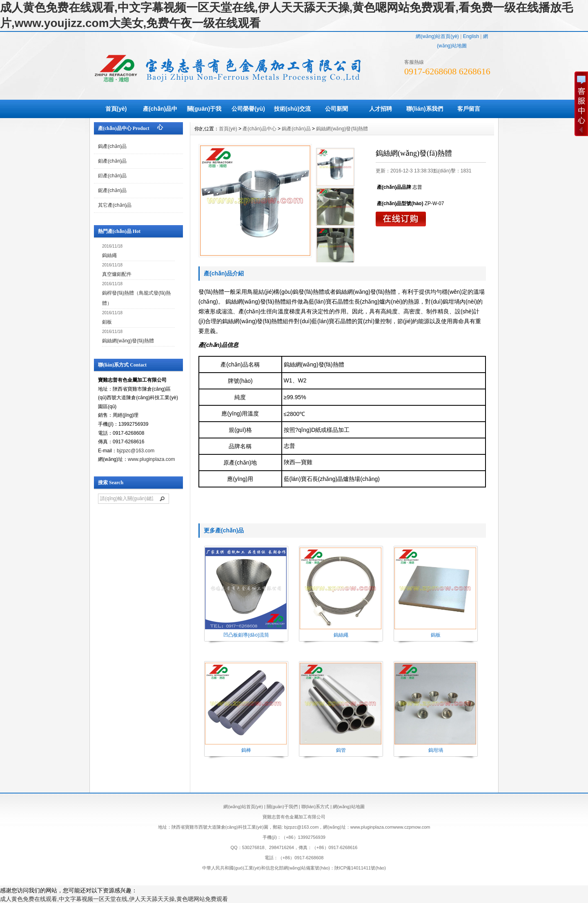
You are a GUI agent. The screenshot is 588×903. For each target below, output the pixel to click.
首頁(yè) (116, 109)
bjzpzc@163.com (136, 451)
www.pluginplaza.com (151, 459)
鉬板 (107, 322)
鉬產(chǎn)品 (112, 161)
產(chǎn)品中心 (160, 118)
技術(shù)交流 (292, 109)
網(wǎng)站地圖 (349, 807)
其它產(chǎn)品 (115, 205)
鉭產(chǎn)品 (112, 176)
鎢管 (341, 750)
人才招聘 (381, 109)
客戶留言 (469, 109)
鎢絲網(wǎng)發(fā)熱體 (128, 341)
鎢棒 (246, 750)
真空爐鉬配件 (117, 274)
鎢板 (436, 635)
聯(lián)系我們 (424, 109)
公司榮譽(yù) (248, 109)
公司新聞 (336, 109)
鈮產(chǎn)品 (112, 190)
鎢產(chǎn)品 (112, 146)
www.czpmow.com (412, 827)
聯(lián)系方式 (315, 807)
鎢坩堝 (436, 750)
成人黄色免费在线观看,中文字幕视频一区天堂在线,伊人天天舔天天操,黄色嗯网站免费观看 (114, 899)
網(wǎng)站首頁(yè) (437, 36)
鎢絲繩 (109, 255)
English (471, 36)
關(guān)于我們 (204, 118)
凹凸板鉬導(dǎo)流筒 (246, 635)
